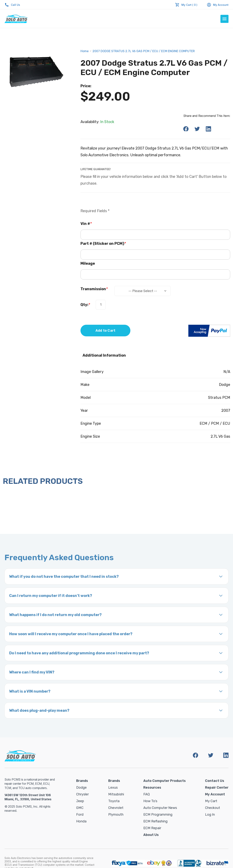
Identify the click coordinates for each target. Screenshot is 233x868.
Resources (152, 788)
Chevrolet (116, 808)
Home (85, 51)
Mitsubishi (116, 794)
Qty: (85, 305)
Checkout (213, 808)
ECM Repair (152, 828)
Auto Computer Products (165, 781)
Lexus (113, 788)
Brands (82, 781)
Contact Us (215, 781)
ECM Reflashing (155, 821)
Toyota (114, 801)
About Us (151, 835)
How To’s (150, 801)
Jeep (80, 801)
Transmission (94, 289)
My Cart (211, 801)
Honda (81, 821)
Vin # (86, 224)
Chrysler (82, 794)
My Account (218, 5)
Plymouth (116, 815)
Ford (80, 815)
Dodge (81, 788)
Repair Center (217, 788)
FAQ (147, 794)
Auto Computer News (160, 808)
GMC (80, 808)
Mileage (88, 263)
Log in (210, 815)
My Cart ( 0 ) (189, 5)
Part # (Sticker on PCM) (103, 243)
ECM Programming (158, 815)
